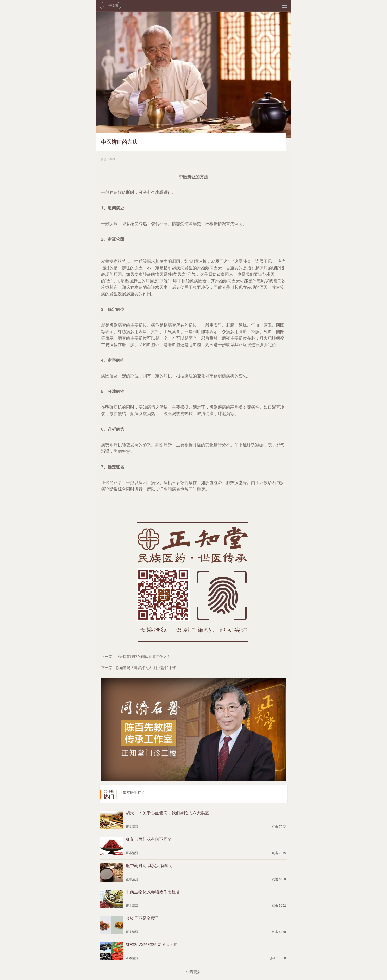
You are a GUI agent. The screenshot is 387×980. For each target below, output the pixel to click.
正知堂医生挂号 (132, 792)
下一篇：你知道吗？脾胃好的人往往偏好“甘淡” (139, 668)
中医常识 (112, 6)
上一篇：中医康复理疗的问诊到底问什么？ (136, 657)
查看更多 (193, 972)
